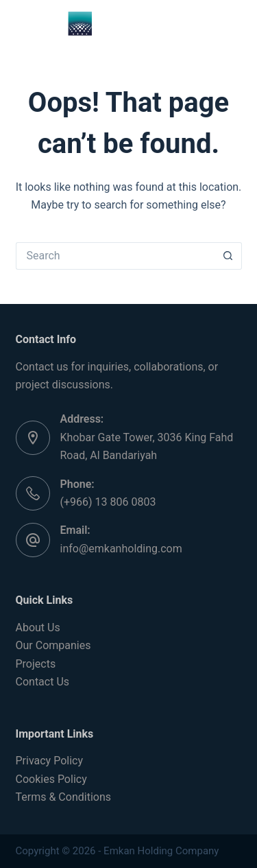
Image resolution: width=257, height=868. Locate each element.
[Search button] (228, 256)
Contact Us (43, 682)
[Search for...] (115, 256)
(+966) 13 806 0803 (108, 502)
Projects (36, 664)
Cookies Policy (51, 779)
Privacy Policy (50, 761)
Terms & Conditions (64, 797)
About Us (38, 627)
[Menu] (236, 24)
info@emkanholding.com (121, 549)
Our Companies (53, 645)
